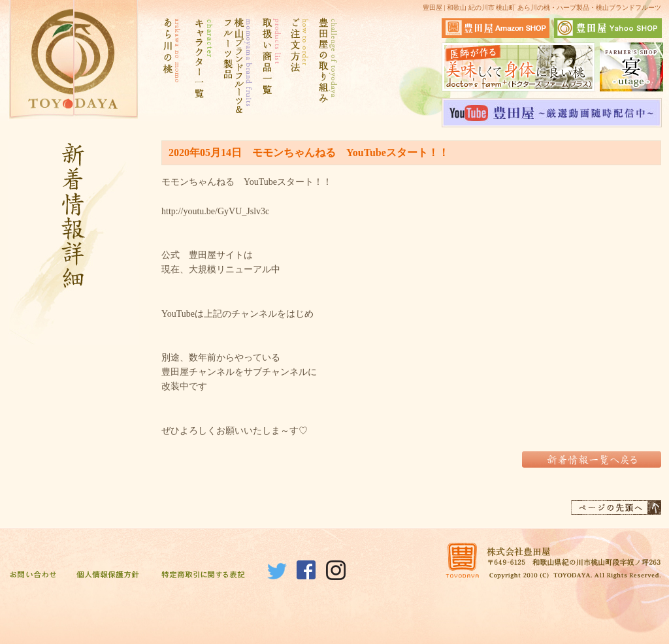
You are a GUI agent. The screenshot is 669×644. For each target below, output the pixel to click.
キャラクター (201, 66)
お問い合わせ (33, 575)
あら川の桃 (171, 66)
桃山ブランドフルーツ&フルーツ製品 (236, 66)
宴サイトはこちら (631, 67)
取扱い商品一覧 (270, 66)
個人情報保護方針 (108, 575)
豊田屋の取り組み (326, 66)
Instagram (336, 570)
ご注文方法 (299, 66)
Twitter (277, 570)
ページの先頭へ (616, 507)
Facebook (306, 570)
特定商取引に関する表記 (204, 575)
